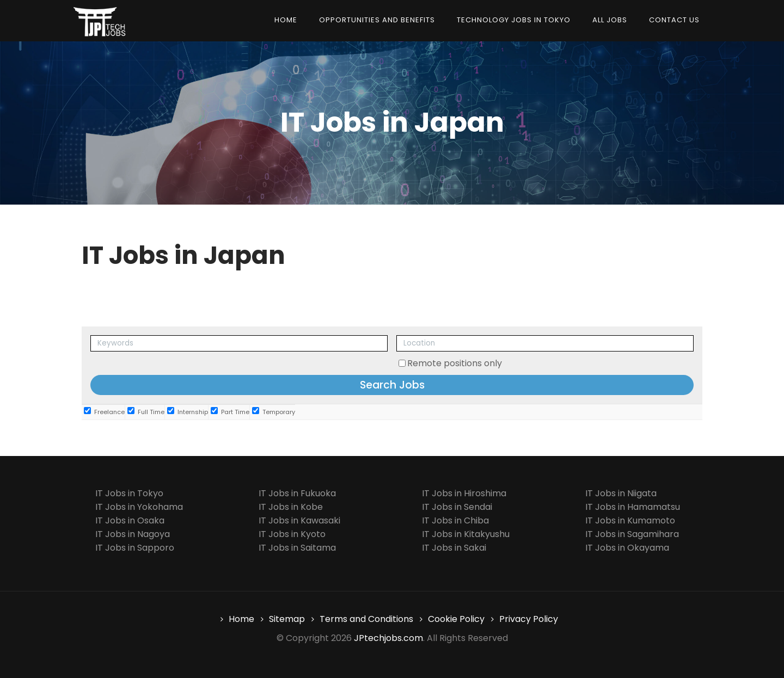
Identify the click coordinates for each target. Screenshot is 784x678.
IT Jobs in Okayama (627, 548)
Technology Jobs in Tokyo (514, 20)
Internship (188, 412)
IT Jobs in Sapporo (135, 548)
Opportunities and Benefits (377, 20)
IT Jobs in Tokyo (129, 493)
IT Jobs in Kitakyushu (466, 534)
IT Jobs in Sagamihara (632, 534)
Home (286, 20)
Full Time (146, 412)
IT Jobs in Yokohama (139, 507)
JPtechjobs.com (388, 638)
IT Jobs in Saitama (297, 548)
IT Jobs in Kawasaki (299, 520)
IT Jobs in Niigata (621, 493)
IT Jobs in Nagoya (133, 534)
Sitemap (287, 619)
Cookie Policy (456, 619)
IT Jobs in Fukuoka (297, 493)
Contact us (674, 20)
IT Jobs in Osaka (130, 520)
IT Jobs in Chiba (455, 520)
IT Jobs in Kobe (291, 507)
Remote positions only (455, 363)
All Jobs (610, 20)
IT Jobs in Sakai (454, 548)
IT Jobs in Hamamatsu (633, 507)
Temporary (274, 412)
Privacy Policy (529, 619)
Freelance (104, 412)
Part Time (230, 412)
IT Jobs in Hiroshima (464, 493)
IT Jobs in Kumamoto (630, 520)
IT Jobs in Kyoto (292, 534)
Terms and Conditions (366, 619)
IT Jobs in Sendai (457, 507)
